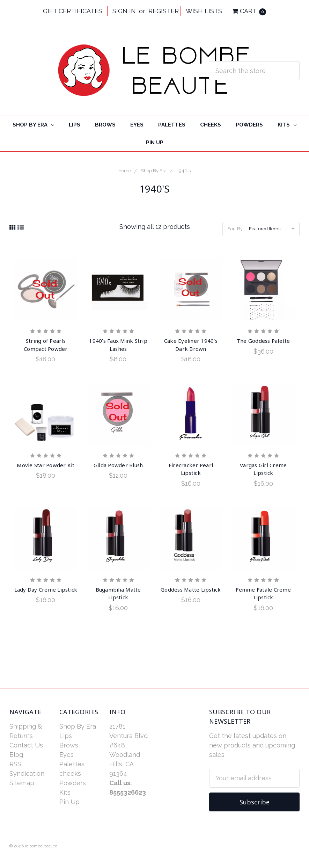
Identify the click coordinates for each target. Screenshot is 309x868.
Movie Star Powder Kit (46, 465)
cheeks (211, 125)
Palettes (172, 125)
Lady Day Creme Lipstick (46, 589)
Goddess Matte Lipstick (191, 589)
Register (164, 11)
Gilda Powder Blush (118, 465)
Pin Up (155, 143)
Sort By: (236, 229)
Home (125, 171)
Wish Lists (204, 11)
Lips (75, 125)
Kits (287, 125)
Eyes (137, 125)
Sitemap (22, 783)
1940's (184, 171)
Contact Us (26, 745)
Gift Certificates (73, 11)
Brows (105, 125)
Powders (249, 125)
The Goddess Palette (263, 341)
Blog (16, 755)
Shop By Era (33, 125)
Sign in (124, 11)
